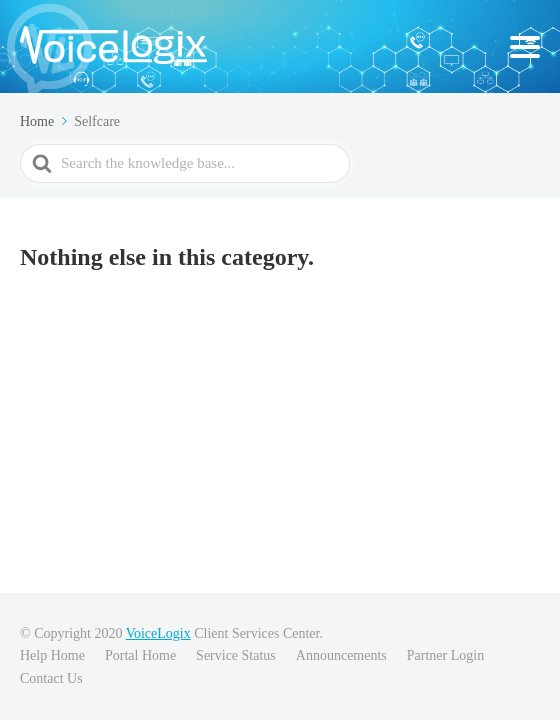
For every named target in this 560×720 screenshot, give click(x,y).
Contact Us (51, 678)
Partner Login (445, 655)
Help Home (52, 655)
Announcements (341, 655)
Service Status (236, 655)
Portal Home (140, 655)
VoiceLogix (158, 633)
